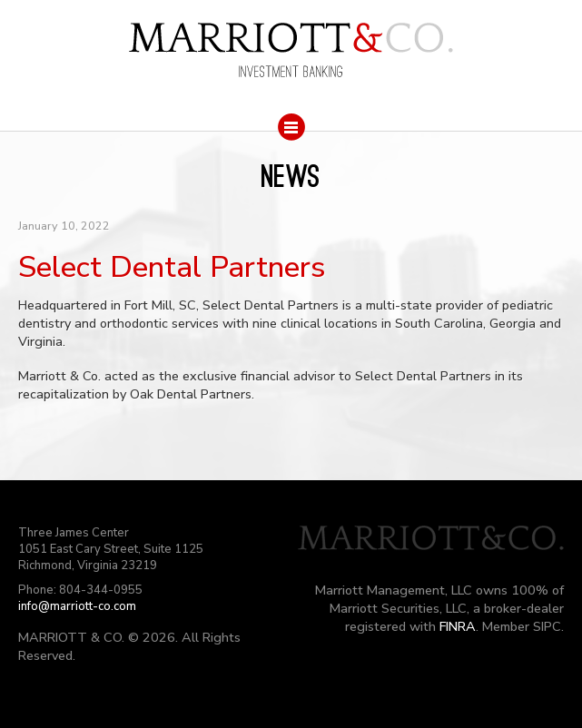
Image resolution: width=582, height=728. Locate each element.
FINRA (458, 626)
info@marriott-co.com (77, 606)
